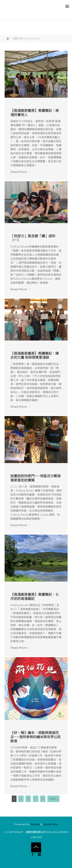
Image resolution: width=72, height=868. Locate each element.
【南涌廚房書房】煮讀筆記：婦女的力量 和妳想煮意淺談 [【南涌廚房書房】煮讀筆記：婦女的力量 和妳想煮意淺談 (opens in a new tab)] (35, 356)
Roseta (35, 824)
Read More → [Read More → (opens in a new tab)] (20, 172)
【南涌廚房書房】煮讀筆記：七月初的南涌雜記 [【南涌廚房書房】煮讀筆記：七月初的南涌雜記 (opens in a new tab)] (35, 597)
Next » (53, 799)
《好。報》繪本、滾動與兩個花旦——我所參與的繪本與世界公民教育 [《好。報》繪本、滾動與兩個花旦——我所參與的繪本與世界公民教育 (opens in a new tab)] (36, 737)
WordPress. (51, 824)
